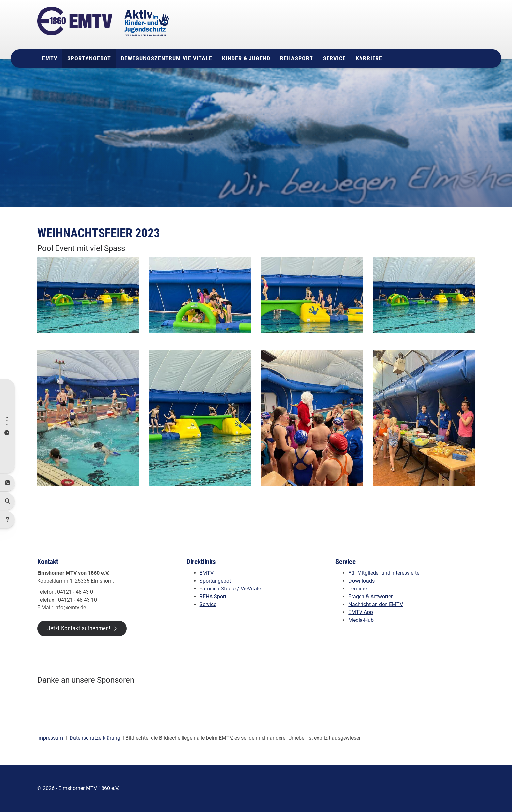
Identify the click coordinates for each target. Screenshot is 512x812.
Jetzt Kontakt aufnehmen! (79, 628)
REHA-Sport (213, 597)
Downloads (361, 581)
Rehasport (297, 58)
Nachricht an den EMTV (376, 604)
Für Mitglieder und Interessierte (384, 573)
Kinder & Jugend (246, 58)
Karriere (369, 58)
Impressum (50, 738)
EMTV (50, 58)
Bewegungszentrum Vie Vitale (167, 58)
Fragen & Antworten (371, 597)
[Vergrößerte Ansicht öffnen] (88, 295)
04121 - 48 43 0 (415, 29)
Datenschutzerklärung (95, 738)
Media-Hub (361, 620)
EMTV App (361, 612)
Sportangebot (89, 58)
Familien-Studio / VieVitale (230, 589)
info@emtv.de (408, 37)
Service (334, 58)
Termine (358, 589)
